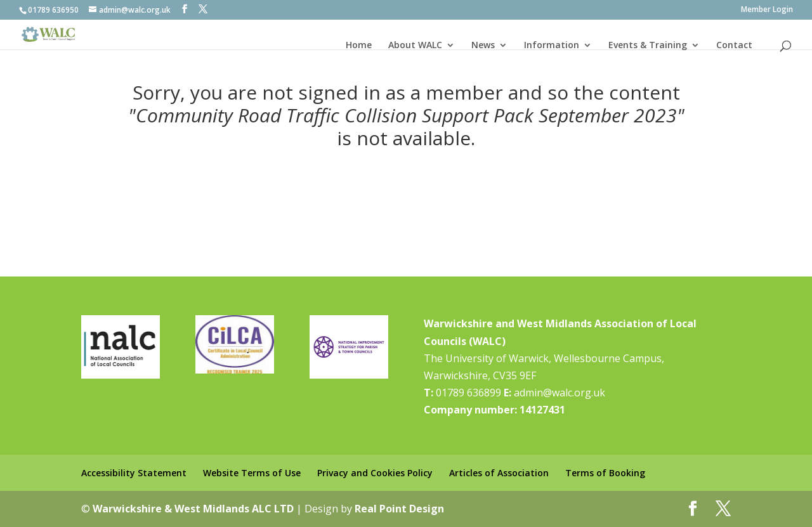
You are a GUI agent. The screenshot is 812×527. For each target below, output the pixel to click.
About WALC (415, 45)
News (483, 45)
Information (552, 45)
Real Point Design (399, 509)
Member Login (767, 10)
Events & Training (648, 45)
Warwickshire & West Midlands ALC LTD (193, 509)
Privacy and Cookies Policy (375, 473)
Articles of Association (499, 473)
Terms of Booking (605, 473)
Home (359, 45)
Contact (734, 45)
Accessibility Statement (134, 473)
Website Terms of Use (252, 473)
